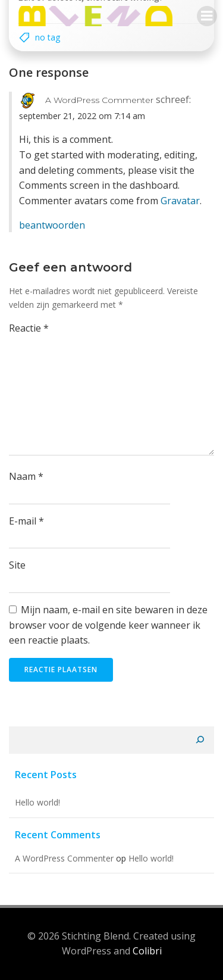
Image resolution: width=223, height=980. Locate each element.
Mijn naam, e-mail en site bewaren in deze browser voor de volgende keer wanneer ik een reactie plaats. (108, 625)
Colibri (147, 951)
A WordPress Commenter (99, 100)
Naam (26, 476)
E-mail (26, 521)
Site (17, 565)
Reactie (29, 328)
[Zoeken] (200, 740)
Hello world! (37, 802)
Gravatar (180, 201)
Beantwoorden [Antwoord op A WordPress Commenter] (52, 225)
